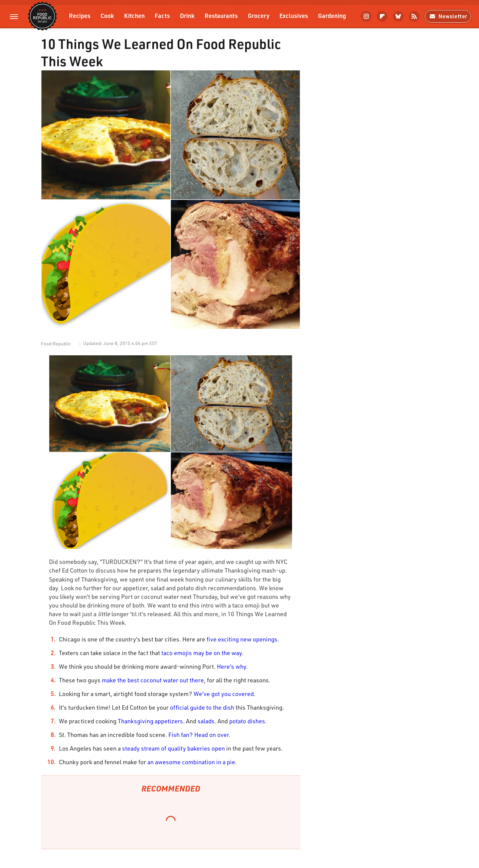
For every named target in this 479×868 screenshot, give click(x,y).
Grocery (259, 15)
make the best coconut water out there (153, 680)
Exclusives (294, 15)
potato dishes (247, 721)
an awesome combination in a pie (191, 762)
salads (206, 721)
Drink (187, 15)
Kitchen (134, 15)
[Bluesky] (398, 16)
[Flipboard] (382, 16)
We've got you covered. (225, 694)
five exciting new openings (242, 639)
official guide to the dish (202, 707)
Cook (107, 15)
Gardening (332, 15)
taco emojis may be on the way (202, 653)
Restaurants (221, 15)
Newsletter (448, 16)
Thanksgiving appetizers (150, 721)
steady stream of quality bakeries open (173, 748)
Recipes (80, 15)
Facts (162, 15)
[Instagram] (366, 16)
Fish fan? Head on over (199, 735)
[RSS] (414, 16)
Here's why (232, 666)
